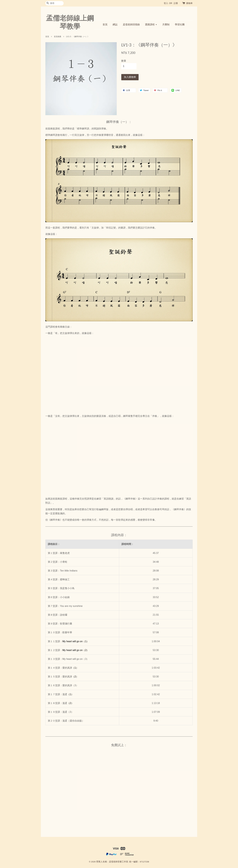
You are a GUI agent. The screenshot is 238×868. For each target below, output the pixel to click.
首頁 (105, 25)
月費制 (166, 25)
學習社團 (180, 25)
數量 (124, 61)
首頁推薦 (58, 37)
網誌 (115, 25)
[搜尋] (54, 3)
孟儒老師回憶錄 (131, 25)
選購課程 (151, 25)
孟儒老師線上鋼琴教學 (70, 22)
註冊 (176, 3)
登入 (166, 3)
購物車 (189, 3)
